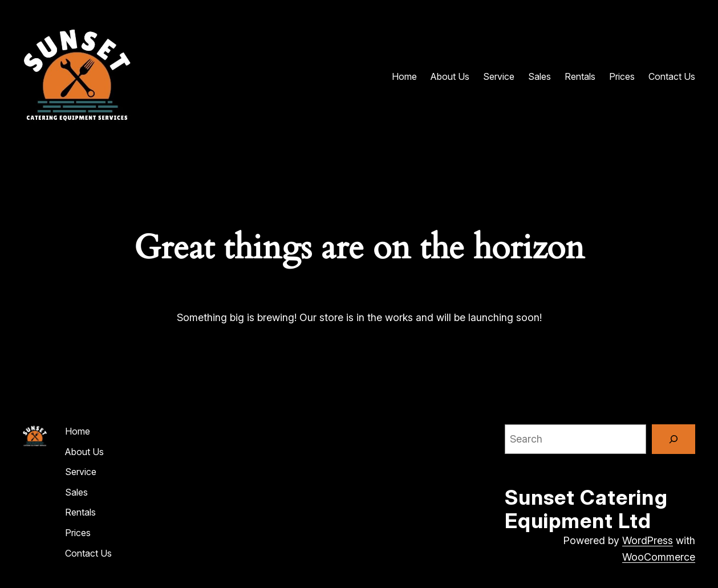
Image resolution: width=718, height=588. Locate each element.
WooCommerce (659, 557)
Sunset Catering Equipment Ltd (586, 509)
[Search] (674, 439)
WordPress (648, 540)
